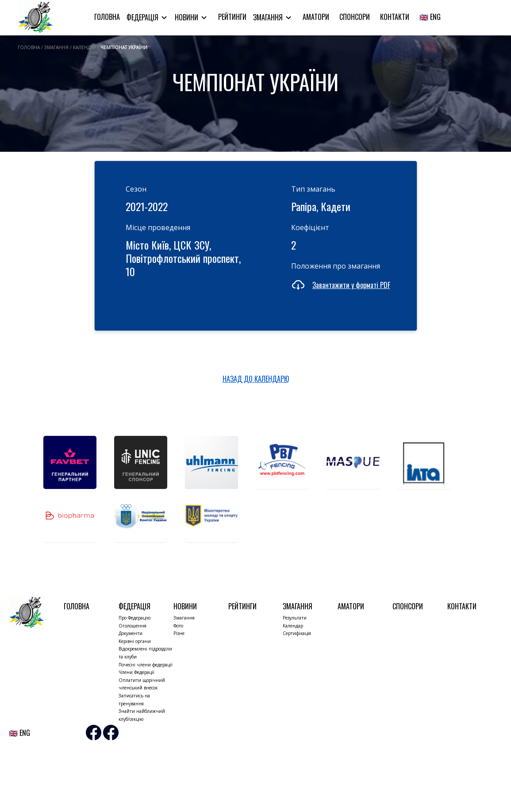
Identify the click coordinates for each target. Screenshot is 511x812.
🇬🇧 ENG (430, 17)
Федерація (143, 17)
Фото (178, 626)
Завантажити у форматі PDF (351, 285)
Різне (179, 633)
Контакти (395, 17)
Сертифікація (297, 633)
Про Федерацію (134, 618)
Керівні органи (135, 641)
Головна (107, 17)
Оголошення (133, 626)
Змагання (269, 17)
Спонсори (355, 17)
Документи (131, 633)
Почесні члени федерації (146, 665)
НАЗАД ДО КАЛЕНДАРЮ (256, 379)
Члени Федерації (136, 672)
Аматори (316, 17)
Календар (293, 626)
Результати (295, 618)
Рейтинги (232, 17)
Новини (187, 17)
